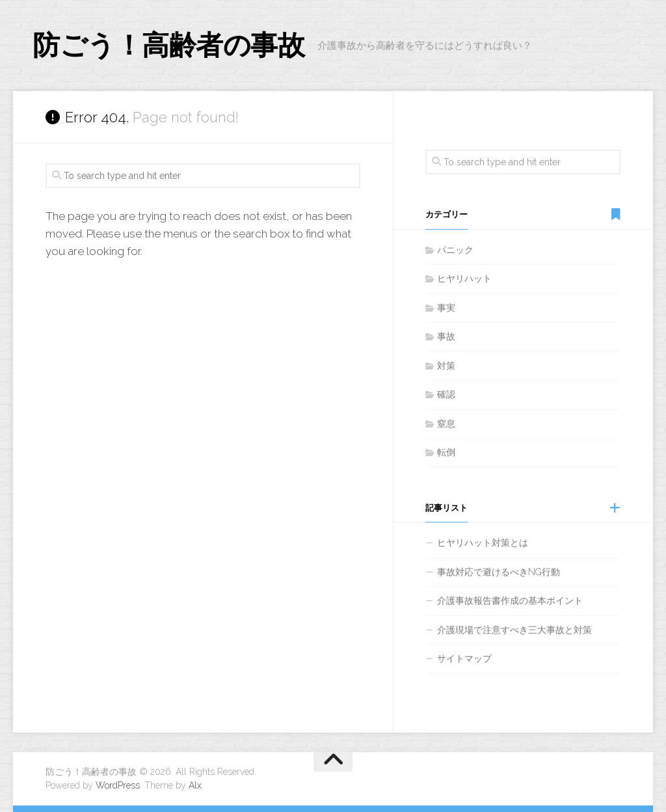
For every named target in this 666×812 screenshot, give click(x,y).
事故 (446, 336)
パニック (455, 250)
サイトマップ (464, 658)
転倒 (446, 452)
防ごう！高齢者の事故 (168, 45)
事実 (446, 308)
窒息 (446, 424)
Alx (195, 785)
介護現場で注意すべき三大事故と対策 (514, 630)
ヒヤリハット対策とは (483, 543)
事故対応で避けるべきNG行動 (499, 572)
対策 (446, 366)
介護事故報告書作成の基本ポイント (510, 601)
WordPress (118, 785)
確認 (446, 394)
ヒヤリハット (464, 278)
